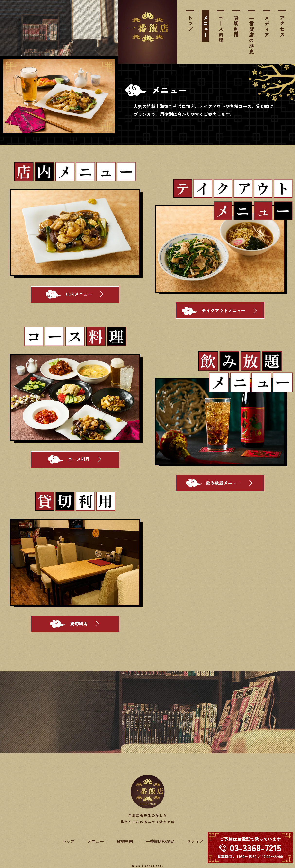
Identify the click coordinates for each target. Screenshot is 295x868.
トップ (190, 24)
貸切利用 (236, 27)
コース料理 (221, 29)
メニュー (206, 27)
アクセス (282, 27)
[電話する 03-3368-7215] (250, 848)
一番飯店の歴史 (251, 35)
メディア (267, 27)
